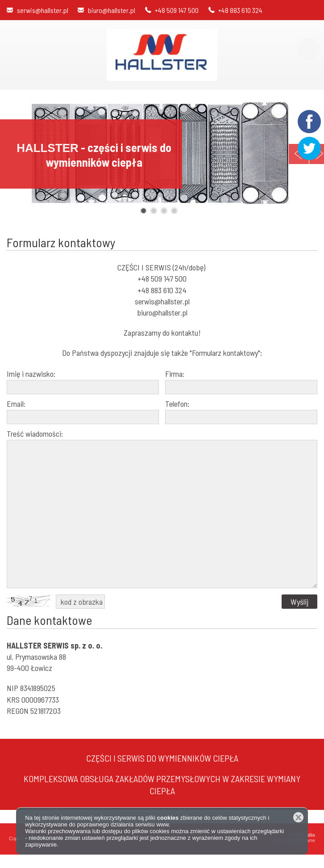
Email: (16, 404)
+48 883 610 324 (240, 10)
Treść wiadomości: (35, 434)
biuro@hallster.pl (112, 10)
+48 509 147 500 (177, 10)
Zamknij (298, 817)
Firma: (175, 374)
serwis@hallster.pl (43, 10)
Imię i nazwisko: (31, 374)
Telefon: (177, 404)
